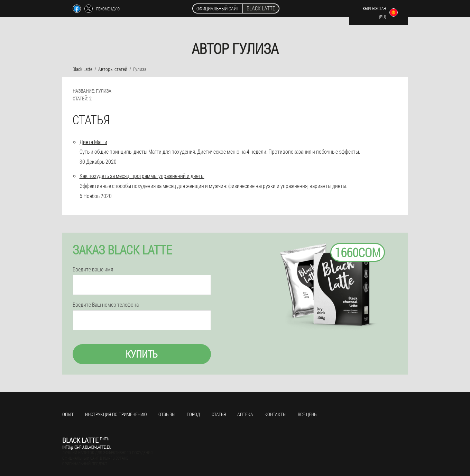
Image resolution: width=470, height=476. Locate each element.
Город (193, 414)
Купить (142, 354)
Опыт (68, 414)
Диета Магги (93, 142)
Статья (219, 414)
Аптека (245, 414)
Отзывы (167, 414)
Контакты (275, 414)
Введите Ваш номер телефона (106, 305)
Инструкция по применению (116, 414)
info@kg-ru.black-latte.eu (87, 447)
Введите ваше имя (93, 269)
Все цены (308, 414)
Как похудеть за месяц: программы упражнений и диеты (142, 176)
